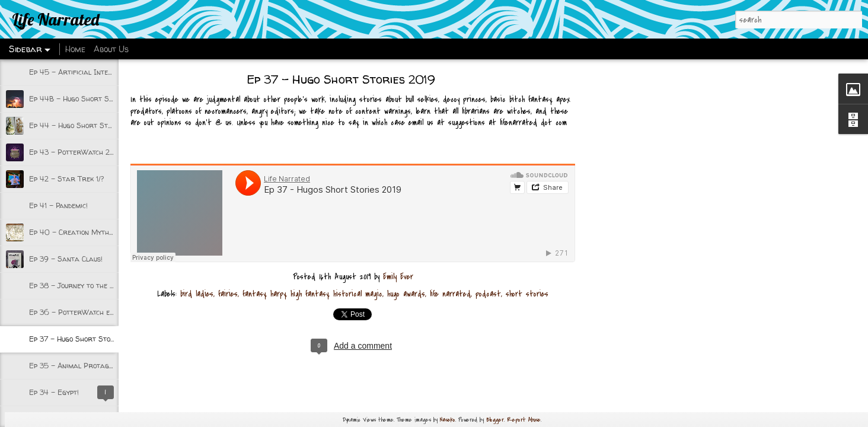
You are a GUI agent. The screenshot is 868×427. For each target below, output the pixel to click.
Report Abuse (524, 420)
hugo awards (406, 294)
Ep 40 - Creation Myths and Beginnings (98, 232)
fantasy (254, 294)
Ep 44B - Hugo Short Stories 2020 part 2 (103, 99)
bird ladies (197, 294)
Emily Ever (398, 277)
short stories (527, 294)
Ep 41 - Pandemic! (58, 205)
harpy (278, 294)
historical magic (358, 294)
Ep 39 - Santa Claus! (66, 259)
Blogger (495, 420)
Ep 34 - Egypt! (54, 392)
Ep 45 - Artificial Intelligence (82, 72)
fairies (228, 294)
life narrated (450, 294)
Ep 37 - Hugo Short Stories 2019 (86, 339)
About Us (111, 49)
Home (75, 49)
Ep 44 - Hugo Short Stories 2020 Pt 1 (95, 125)
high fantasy (309, 294)
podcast (488, 294)
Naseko (448, 420)
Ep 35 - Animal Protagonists (79, 366)
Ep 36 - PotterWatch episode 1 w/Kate (95, 312)
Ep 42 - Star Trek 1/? (66, 179)
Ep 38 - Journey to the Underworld (90, 286)
